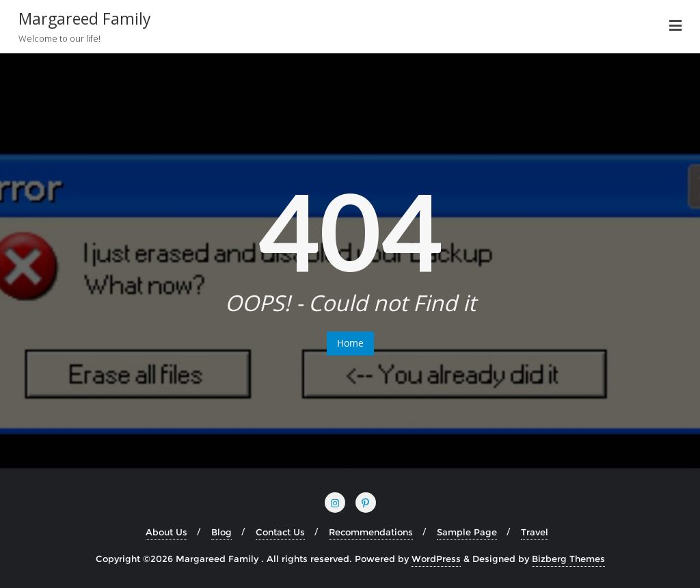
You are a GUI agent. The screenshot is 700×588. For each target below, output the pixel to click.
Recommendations (371, 532)
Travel (535, 532)
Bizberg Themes (568, 559)
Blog (221, 532)
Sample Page (467, 532)
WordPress (436, 559)
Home (350, 343)
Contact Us (280, 532)
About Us (166, 532)
